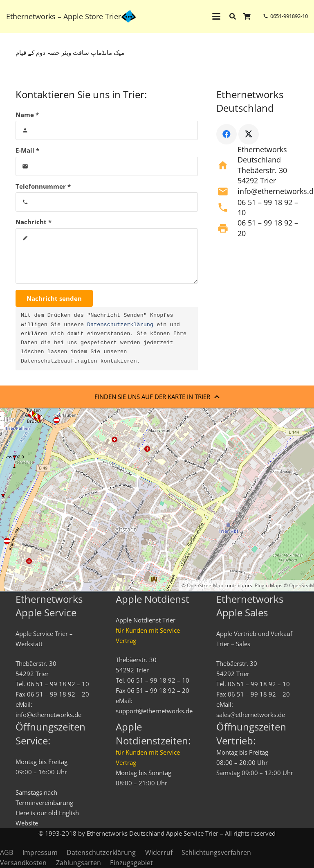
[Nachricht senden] (54, 298)
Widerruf (159, 852)
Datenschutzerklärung (120, 325)
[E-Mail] (107, 166)
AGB (7, 852)
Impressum (40, 852)
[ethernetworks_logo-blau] (129, 16)
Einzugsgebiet (131, 863)
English (69, 813)
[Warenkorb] (247, 16)
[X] (249, 134)
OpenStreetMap (205, 585)
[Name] (107, 130)
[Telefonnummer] (107, 202)
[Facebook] (227, 134)
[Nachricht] (107, 256)
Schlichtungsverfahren (216, 852)
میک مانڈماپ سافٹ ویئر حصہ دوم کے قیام (70, 52)
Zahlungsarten (78, 863)
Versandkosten (23, 863)
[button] (216, 16)
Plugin (261, 585)
